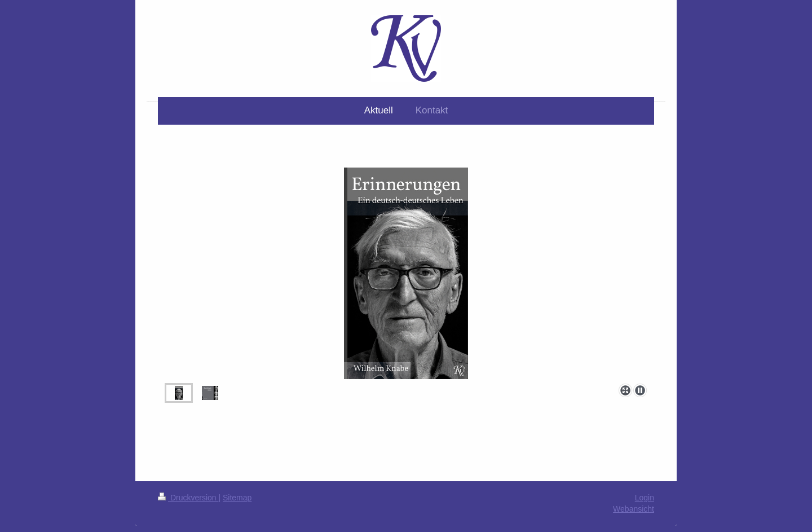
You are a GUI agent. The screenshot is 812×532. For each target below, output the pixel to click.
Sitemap (237, 498)
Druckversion (188, 498)
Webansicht (634, 509)
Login (645, 498)
